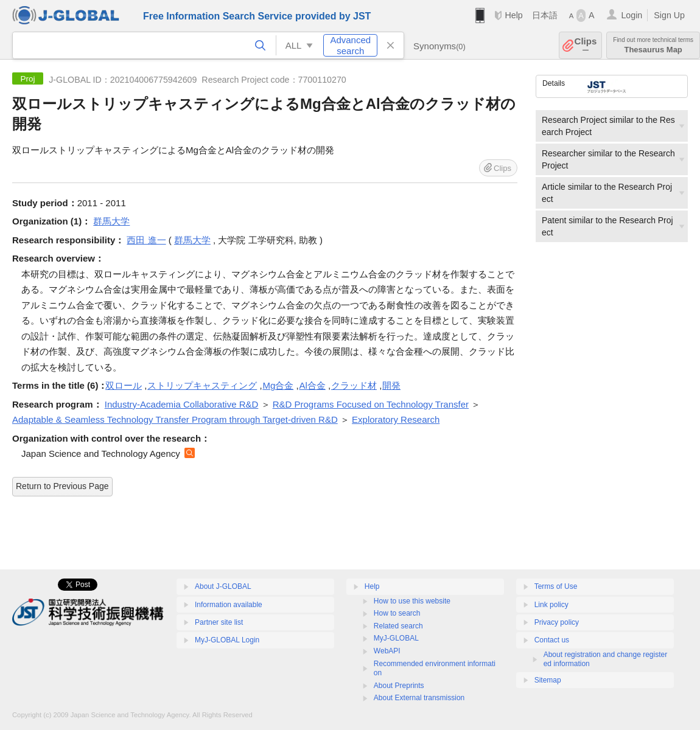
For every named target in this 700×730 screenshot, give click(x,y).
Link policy (551, 605)
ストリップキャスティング (202, 385)
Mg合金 (278, 385)
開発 (391, 385)
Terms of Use (556, 586)
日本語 (545, 15)
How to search (397, 613)
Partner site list (219, 622)
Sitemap (548, 680)
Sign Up (669, 15)
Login (632, 15)
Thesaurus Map (653, 45)
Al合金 (312, 385)
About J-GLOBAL (223, 586)
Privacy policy (557, 622)
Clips (586, 45)
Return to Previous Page (62, 486)
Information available (229, 605)
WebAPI (387, 651)
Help (513, 15)
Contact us (552, 640)
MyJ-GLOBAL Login (227, 640)
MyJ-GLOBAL (396, 638)
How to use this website (412, 601)
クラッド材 (354, 385)
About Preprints (399, 686)
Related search (398, 626)
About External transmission (419, 698)
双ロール (124, 385)
